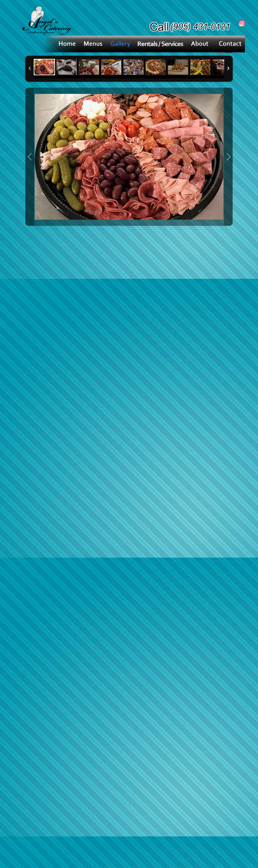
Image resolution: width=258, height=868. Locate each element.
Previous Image (30, 157)
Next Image (228, 157)
